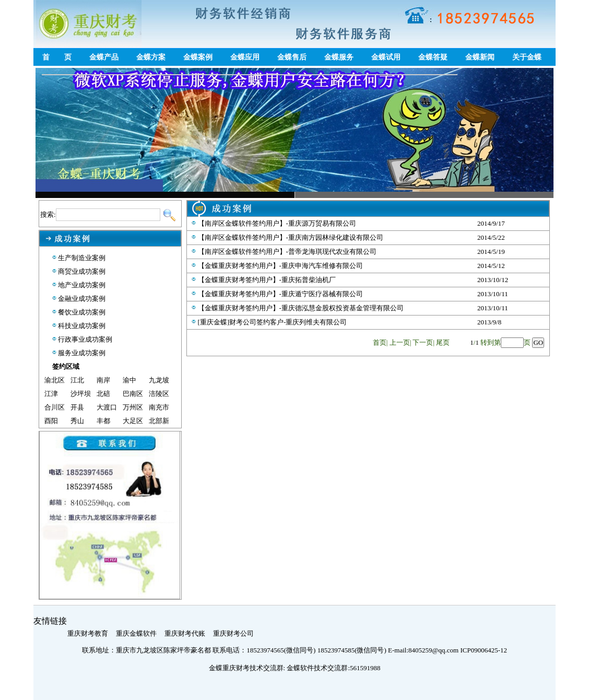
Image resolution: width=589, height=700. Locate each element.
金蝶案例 (198, 57)
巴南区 (133, 394)
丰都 (103, 421)
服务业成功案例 (82, 353)
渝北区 (55, 380)
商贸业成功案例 (82, 271)
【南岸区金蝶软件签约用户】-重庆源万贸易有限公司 (277, 223)
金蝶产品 (104, 57)
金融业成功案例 (82, 299)
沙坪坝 (81, 394)
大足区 (133, 421)
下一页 (423, 342)
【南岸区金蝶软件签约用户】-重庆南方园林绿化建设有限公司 (291, 237)
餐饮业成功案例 (82, 312)
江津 (51, 394)
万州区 (133, 407)
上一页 (400, 342)
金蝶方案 (151, 57)
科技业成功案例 (82, 326)
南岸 (103, 380)
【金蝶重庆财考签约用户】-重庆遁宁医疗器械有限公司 (280, 294)
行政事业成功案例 (85, 339)
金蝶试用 (386, 57)
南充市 (159, 407)
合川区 (55, 407)
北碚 (103, 394)
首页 (380, 342)
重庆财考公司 (233, 633)
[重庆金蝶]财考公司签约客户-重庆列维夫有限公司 (273, 322)
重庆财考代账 (185, 633)
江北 (77, 380)
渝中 (129, 380)
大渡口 (107, 407)
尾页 (443, 342)
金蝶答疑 (433, 57)
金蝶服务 (339, 57)
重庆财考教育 (88, 633)
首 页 (57, 57)
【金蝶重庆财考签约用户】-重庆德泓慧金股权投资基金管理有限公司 (301, 308)
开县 (77, 407)
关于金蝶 (527, 57)
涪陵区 (159, 394)
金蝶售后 (292, 57)
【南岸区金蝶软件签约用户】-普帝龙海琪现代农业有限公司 (287, 252)
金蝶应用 (245, 57)
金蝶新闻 (480, 57)
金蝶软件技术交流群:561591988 (333, 668)
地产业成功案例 (82, 285)
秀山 (77, 421)
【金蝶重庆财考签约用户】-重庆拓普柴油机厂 (267, 280)
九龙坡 (159, 380)
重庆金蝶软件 (136, 633)
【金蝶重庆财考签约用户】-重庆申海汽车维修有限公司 (280, 266)
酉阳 (51, 421)
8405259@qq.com (434, 650)
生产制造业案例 (82, 258)
